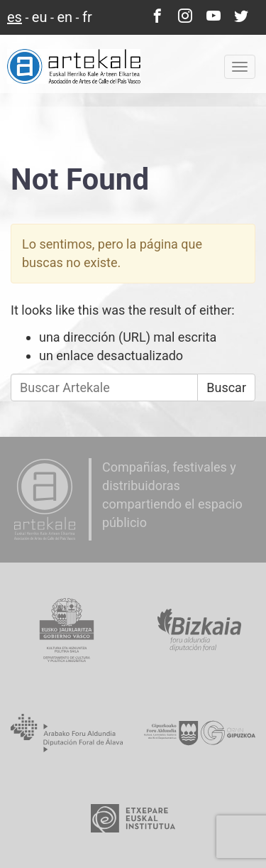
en (65, 17)
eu (40, 17)
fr (87, 17)
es (15, 17)
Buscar (226, 387)
